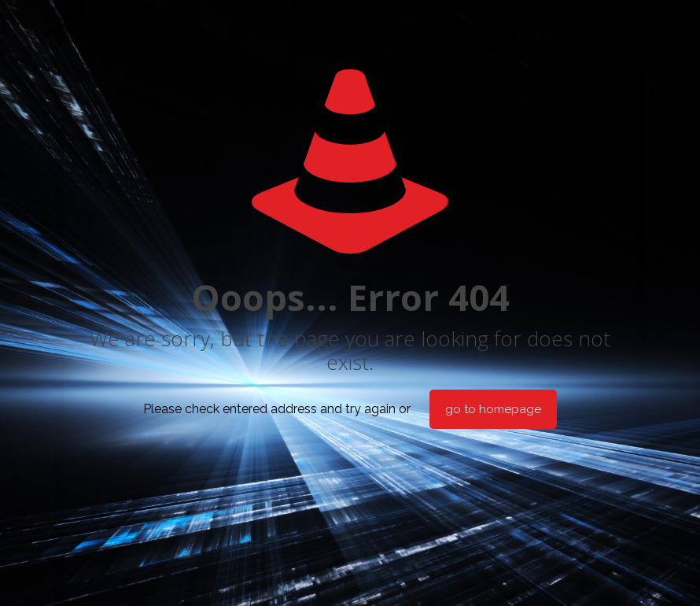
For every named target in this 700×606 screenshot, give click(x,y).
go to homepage (493, 409)
